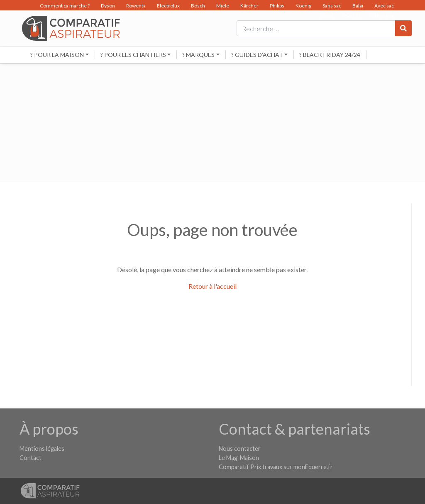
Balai (358, 6)
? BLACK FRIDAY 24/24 (330, 55)
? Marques (198, 55)
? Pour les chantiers (133, 55)
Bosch (198, 6)
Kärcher (249, 6)
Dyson (108, 6)
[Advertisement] (212, 124)
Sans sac (332, 6)
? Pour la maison (57, 55)
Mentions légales (42, 449)
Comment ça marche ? (65, 6)
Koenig (303, 6)
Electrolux (168, 6)
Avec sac (384, 6)
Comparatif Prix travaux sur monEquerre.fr (276, 467)
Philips (277, 6)
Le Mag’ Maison (239, 458)
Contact (31, 458)
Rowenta (136, 6)
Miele (223, 6)
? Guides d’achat (257, 55)
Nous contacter (240, 449)
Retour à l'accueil (212, 286)
